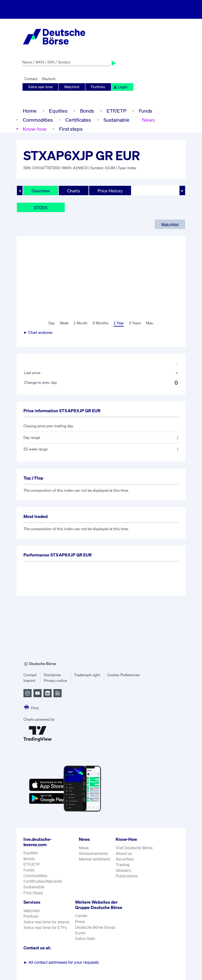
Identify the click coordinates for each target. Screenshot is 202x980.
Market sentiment (94, 859)
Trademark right (87, 675)
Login (120, 87)
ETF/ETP (116, 111)
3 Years (135, 323)
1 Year (119, 323)
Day (52, 323)
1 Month (81, 323)
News (148, 120)
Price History (110, 191)
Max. (150, 323)
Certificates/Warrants (43, 881)
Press (80, 922)
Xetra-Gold (85, 939)
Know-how (35, 129)
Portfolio (98, 87)
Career (81, 916)
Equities (58, 111)
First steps (71, 129)
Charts (74, 191)
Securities (125, 859)
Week (64, 323)
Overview (41, 191)
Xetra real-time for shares (46, 922)
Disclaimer (52, 675)
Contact (31, 79)
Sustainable (116, 120)
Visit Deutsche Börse (134, 848)
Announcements (93, 853)
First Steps (33, 893)
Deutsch (49, 79)
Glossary (124, 870)
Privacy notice (55, 680)
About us (124, 853)
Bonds (87, 111)
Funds (146, 111)
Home (30, 111)
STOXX (41, 208)
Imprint (29, 680)
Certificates (78, 120)
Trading (123, 865)
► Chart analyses (38, 332)
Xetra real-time (40, 87)
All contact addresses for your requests (61, 962)
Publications (127, 876)
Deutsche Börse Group (95, 927)
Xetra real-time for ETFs (45, 928)
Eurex (80, 933)
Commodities (38, 120)
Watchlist (72, 87)
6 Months (101, 323)
